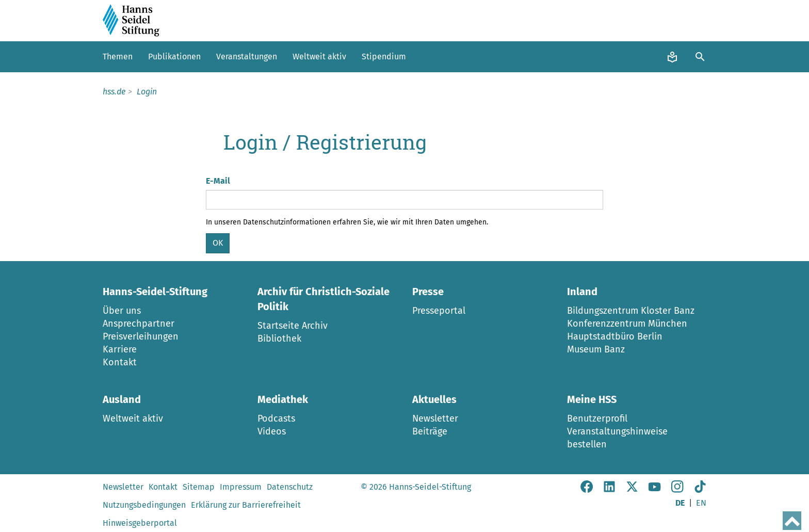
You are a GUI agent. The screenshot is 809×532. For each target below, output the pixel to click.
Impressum (241, 487)
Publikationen (174, 57)
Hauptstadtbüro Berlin (615, 336)
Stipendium (384, 57)
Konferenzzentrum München (627, 324)
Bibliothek (279, 338)
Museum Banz (596, 349)
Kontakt (120, 362)
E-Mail (218, 181)
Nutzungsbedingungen (144, 505)
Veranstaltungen (247, 57)
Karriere (120, 349)
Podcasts (276, 418)
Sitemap (199, 487)
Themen (118, 57)
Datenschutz (290, 487)
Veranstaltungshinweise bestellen (617, 438)
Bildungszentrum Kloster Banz (631, 311)
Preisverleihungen (141, 336)
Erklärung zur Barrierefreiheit (246, 505)
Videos (272, 431)
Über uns (122, 311)
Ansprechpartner (139, 324)
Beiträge (430, 431)
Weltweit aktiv (319, 57)
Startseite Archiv (293, 326)
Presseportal (439, 311)
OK (218, 243)
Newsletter (435, 418)
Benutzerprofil (597, 418)
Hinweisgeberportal (140, 523)
